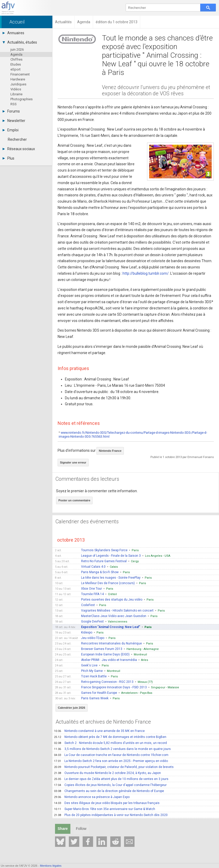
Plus (8, 158)
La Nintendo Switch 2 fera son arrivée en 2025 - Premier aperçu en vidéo (111, 761)
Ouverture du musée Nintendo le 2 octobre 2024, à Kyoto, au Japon (107, 773)
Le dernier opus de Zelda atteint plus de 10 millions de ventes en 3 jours (111, 779)
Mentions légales (51, 866)
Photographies (22, 99)
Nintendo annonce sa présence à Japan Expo (92, 797)
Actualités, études (20, 42)
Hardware (18, 79)
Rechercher (17, 139)
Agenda (16, 54)
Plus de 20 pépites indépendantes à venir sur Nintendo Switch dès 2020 (111, 815)
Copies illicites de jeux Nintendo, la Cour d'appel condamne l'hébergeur (110, 785)
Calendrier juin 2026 (72, 708)
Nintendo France (110, 451)
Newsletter (14, 121)
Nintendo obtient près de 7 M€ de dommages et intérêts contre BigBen (110, 737)
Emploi (11, 130)
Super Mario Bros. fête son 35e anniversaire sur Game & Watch (105, 809)
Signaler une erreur (73, 462)
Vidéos (16, 89)
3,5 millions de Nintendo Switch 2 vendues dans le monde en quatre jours (112, 749)
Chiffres (16, 59)
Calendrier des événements (87, 521)
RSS (14, 104)
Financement (20, 74)
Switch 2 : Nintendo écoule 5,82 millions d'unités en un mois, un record (110, 743)
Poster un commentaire (74, 500)
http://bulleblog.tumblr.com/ (146, 273)
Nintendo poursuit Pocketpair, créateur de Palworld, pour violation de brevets (114, 767)
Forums (11, 111)
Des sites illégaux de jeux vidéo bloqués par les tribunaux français (107, 803)
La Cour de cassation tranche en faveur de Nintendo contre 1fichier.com (111, 755)
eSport (16, 69)
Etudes (16, 64)
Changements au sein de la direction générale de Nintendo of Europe (109, 791)
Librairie (16, 94)
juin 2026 (17, 49)
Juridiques (18, 84)
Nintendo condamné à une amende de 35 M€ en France (99, 731)
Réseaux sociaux (19, 149)
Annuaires (13, 33)
